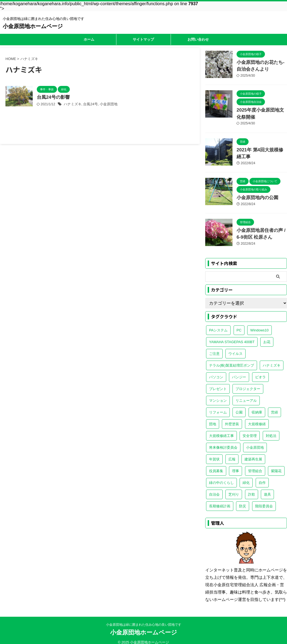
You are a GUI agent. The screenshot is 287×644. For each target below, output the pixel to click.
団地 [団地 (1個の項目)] (213, 418)
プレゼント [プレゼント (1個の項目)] (218, 383)
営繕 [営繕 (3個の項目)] (274, 406)
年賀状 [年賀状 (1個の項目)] (214, 453)
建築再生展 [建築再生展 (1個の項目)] (253, 453)
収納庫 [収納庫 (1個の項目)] (257, 406)
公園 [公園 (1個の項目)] (239, 406)
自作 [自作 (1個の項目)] (262, 477)
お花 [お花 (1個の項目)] (267, 336)
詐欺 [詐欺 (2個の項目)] (252, 488)
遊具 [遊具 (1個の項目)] (267, 488)
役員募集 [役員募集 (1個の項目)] (216, 465)
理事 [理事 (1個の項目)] (235, 465)
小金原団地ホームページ (33, 26)
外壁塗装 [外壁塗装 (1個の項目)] (232, 418)
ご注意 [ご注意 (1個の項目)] (214, 348)
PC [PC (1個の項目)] (239, 324)
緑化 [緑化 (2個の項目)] (246, 477)
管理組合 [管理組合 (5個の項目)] (255, 465)
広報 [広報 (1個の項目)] (232, 453)
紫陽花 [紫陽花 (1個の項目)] (276, 465)
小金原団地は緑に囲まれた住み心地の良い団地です (144, 620)
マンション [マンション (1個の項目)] (218, 395)
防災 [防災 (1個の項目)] (243, 500)
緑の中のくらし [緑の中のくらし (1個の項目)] (221, 477)
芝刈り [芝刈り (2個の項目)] (234, 488)
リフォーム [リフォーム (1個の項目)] (218, 406)
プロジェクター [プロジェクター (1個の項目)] (248, 383)
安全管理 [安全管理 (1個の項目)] (250, 430)
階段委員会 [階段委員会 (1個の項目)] (264, 500)
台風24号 (88, 105)
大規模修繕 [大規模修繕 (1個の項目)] (257, 418)
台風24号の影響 (52, 98)
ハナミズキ (72, 105)
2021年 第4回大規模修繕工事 (262, 146)
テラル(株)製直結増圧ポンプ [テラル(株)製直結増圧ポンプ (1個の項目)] (232, 359)
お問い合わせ (198, 39)
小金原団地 (105, 105)
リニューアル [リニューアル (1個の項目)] (246, 395)
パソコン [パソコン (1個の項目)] (216, 371)
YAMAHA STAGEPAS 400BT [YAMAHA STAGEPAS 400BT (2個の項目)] (232, 336)
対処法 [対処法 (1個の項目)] (271, 430)
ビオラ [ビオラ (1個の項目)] (260, 371)
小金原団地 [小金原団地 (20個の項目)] (255, 441)
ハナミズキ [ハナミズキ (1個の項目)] (272, 359)
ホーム (89, 39)
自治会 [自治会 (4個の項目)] (214, 488)
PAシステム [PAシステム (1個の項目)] (218, 324)
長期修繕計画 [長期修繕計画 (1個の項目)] (220, 500)
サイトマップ (143, 39)
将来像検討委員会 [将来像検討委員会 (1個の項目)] (223, 441)
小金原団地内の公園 (254, 193)
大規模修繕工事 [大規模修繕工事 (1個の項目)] (221, 430)
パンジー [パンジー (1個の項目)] (239, 371)
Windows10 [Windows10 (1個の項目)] (259, 324)
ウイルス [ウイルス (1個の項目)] (235, 348)
